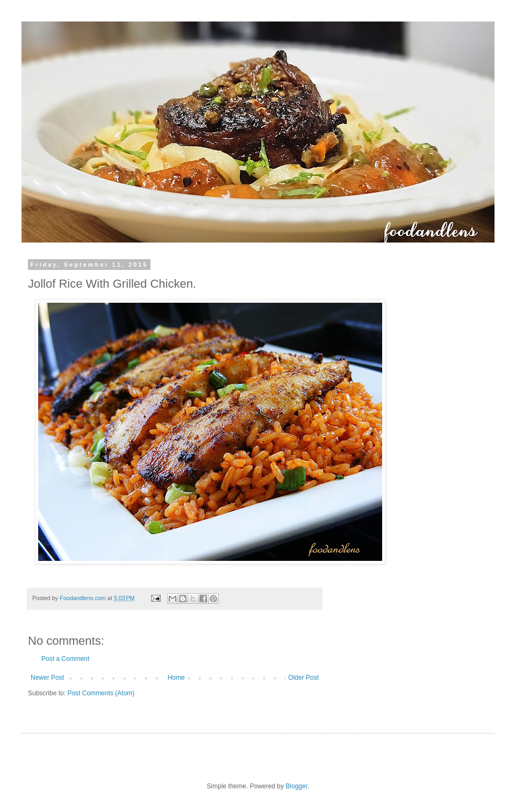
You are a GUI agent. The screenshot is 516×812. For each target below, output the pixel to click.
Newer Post (47, 678)
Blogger (296, 786)
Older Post (303, 678)
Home (176, 678)
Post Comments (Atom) (101, 693)
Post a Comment (65, 659)
